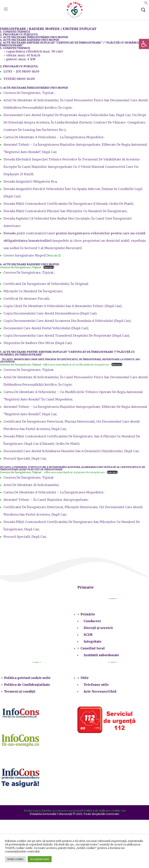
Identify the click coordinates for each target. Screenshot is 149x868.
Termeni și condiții (20, 691)
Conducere (92, 621)
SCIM (88, 635)
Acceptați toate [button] (40, 859)
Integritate (93, 641)
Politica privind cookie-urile (27, 678)
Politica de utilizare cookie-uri (105, 811)
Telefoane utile (96, 685)
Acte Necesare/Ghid (100, 691)
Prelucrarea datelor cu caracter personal (53, 811)
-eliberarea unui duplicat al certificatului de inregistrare (55, 364)
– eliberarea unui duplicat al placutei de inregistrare (52, 472)
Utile (85, 678)
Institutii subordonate (101, 655)
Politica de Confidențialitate (27, 685)
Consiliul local (93, 648)
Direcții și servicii (98, 628)
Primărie (88, 614)
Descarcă (54, 255)
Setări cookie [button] (15, 859)
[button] (144, 44)
